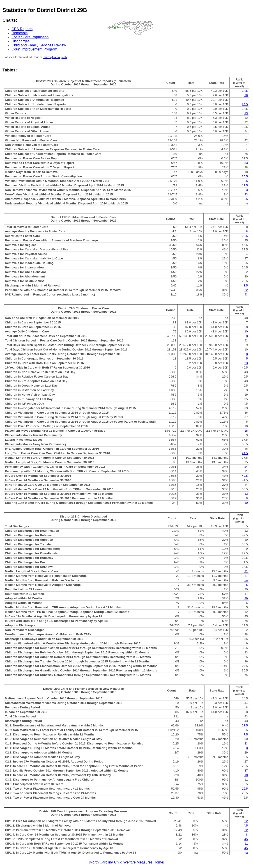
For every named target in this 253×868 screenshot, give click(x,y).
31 (246, 571)
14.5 (245, 91)
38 (246, 95)
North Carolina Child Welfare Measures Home (126, 862)
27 (246, 576)
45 (246, 839)
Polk (64, 57)
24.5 (245, 104)
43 (246, 294)
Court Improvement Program (34, 49)
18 (246, 431)
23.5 (245, 236)
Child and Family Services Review (39, 45)
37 (246, 771)
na (246, 203)
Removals (20, 33)
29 (246, 598)
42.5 (245, 476)
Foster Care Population (30, 37)
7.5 (246, 734)
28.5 (245, 725)
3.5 (246, 285)
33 (246, 163)
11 (246, 594)
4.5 (246, 826)
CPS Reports (22, 29)
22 (246, 290)
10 (246, 331)
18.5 (245, 199)
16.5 (245, 789)
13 (246, 113)
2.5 (246, 181)
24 (246, 467)
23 (246, 194)
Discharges (21, 41)
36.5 (245, 176)
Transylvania (52, 57)
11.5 (245, 185)
